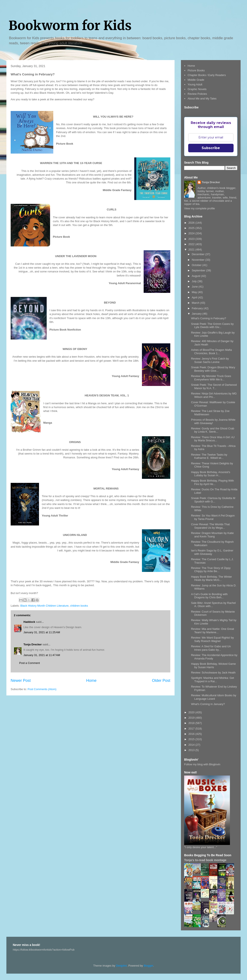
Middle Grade (196, 80)
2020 (192, 712)
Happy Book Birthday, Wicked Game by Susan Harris (213, 666)
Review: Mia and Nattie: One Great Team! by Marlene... (212, 631)
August (196, 276)
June (195, 287)
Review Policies (197, 94)
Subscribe (211, 148)
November (199, 260)
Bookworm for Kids (70, 25)
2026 (192, 223)
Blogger (148, 966)
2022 (192, 244)
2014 (192, 745)
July (195, 281)
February (198, 308)
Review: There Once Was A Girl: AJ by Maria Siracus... (213, 439)
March (196, 303)
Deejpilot (121, 966)
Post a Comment (30, 663)
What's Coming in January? (208, 704)
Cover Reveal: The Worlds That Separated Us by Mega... (210, 526)
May (195, 292)
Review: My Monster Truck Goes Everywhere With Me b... (211, 378)
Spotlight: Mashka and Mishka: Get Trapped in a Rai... (212, 680)
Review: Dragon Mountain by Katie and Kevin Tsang (212, 535)
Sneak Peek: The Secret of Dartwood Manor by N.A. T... (214, 386)
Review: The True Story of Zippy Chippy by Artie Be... (211, 570)
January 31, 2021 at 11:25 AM (42, 632)
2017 (192, 729)
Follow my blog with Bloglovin (202, 764)
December (199, 254)
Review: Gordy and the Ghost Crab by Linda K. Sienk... (212, 430)
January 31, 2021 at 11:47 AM (42, 655)
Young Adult (195, 84)
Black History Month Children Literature (45, 606)
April (195, 297)
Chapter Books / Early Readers (207, 75)
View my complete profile (199, 208)
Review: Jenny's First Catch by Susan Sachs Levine (210, 360)
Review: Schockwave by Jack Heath (213, 673)
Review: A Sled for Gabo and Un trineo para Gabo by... (211, 648)
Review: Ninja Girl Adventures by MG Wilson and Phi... (214, 395)
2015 (192, 739)
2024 (192, 233)
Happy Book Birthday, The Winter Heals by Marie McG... (211, 578)
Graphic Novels (197, 89)
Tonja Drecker (33, 644)
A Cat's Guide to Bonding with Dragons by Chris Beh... (209, 596)
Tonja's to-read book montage (205, 860)
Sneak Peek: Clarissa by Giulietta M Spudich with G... (213, 500)
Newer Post (21, 681)
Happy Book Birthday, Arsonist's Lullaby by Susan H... (211, 474)
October (197, 265)
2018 (192, 723)
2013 (192, 750)
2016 (192, 734)
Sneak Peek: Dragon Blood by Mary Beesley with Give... (213, 369)
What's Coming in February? (208, 318)
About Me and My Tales (202, 99)
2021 (192, 250)
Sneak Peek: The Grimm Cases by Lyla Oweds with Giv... (212, 326)
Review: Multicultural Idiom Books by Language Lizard (214, 697)
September (199, 270)
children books (79, 606)
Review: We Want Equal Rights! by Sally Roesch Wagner (212, 639)
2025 (192, 228)
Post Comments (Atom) (42, 689)
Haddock (29, 622)
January (197, 314)
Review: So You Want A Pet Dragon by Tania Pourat (213, 517)
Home (91, 681)
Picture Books (196, 70)
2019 (192, 718)
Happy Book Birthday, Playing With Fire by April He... (212, 482)
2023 (192, 239)
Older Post (161, 681)
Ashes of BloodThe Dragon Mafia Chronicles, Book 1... (211, 352)
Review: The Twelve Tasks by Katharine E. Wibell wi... (209, 456)
